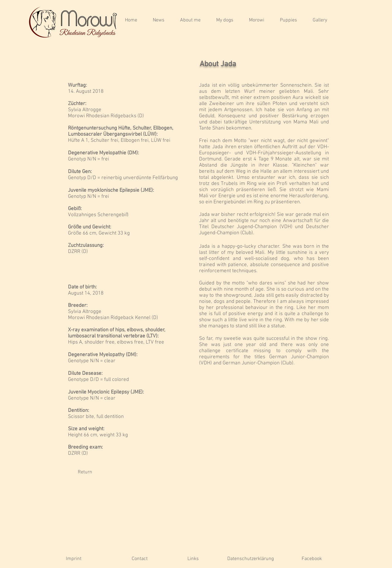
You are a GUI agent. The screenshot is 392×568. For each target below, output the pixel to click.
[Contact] (139, 559)
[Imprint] (74, 559)
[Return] (85, 472)
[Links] (193, 559)
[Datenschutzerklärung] (251, 559)
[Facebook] (312, 559)
